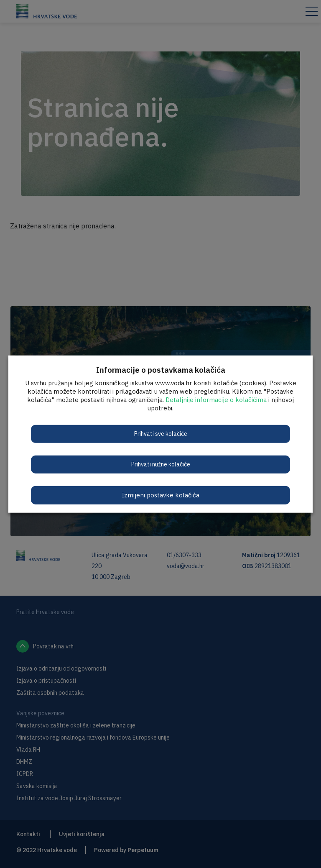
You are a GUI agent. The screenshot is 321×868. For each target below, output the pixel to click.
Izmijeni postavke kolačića (160, 495)
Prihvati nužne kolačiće (161, 464)
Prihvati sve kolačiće (161, 433)
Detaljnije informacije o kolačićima (216, 399)
